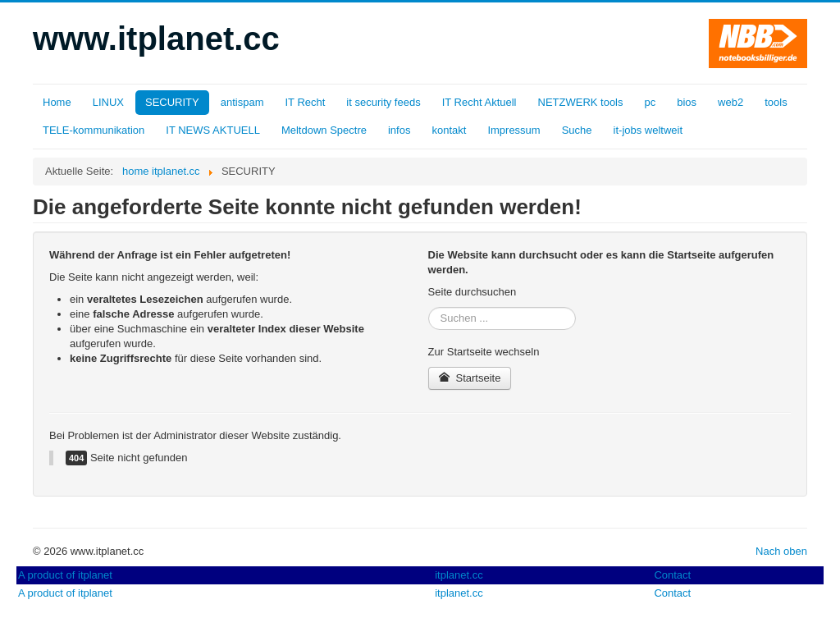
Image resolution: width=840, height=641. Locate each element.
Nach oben (781, 551)
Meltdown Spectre (324, 130)
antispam (242, 102)
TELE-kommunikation (94, 130)
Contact (672, 575)
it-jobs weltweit (648, 130)
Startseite (470, 378)
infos (399, 130)
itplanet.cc (459, 575)
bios (687, 102)
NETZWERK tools (581, 102)
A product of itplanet (65, 575)
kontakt (449, 130)
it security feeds (383, 102)
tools (776, 102)
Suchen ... (429, 307)
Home (57, 102)
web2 (730, 102)
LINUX (108, 102)
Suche (577, 130)
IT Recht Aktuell (479, 102)
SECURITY (172, 102)
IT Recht (305, 102)
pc (651, 102)
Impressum (514, 130)
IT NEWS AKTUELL (213, 130)
